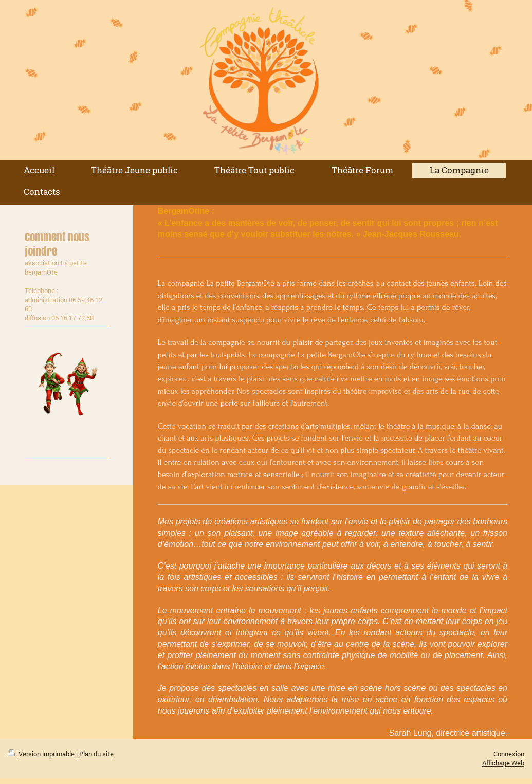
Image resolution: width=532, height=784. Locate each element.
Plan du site (96, 754)
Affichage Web (503, 763)
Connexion (509, 754)
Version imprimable (42, 754)
